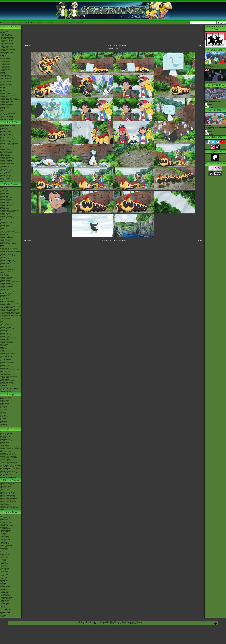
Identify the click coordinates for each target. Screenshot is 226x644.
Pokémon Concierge (6, 175)
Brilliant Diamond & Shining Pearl (10, 210)
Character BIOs (4, 400)
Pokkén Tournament (6, 266)
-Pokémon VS (4, 611)
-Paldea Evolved (5, 554)
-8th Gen (3, 89)
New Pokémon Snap (6, 224)
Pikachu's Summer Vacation (8, 483)
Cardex (2, 80)
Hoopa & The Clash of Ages (8, 467)
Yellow (2, 361)
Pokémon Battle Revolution (8, 311)
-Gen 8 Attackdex (5, 68)
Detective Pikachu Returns (7, 204)
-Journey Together (5, 538)
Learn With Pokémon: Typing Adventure (8, 292)
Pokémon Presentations (7, 104)
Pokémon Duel (4, 268)
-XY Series (3, 561)
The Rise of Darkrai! (6, 452)
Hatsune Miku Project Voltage (8, 98)
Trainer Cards (4, 519)
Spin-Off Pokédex (5, 75)
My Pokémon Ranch (6, 318)
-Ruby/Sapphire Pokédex (7, 37)
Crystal (2, 350)
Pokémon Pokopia (5, 193)
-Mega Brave (4, 585)
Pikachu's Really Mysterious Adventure (8, 502)
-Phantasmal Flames (6, 530)
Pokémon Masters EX (6, 199)
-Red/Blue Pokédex (5, 34)
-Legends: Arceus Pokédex (7, 49)
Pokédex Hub (42, 23)
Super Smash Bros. (5, 371)
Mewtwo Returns (5, 439)
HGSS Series (4, 418)
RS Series (3, 411)
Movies (11, 429)
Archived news (4, 31)
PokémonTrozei (4, 340)
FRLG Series (4, 412)
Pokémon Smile (4, 221)
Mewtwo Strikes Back (6, 435)
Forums (19, 23)
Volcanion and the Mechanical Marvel (11, 468)
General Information (6, 397)
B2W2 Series (4, 421)
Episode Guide (113, 49)
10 (119, 46)
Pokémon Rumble (5, 304)
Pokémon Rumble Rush (7, 238)
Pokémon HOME (5, 213)
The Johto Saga (4, 133)
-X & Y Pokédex (5, 42)
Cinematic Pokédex (5, 81)
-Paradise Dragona (5, 599)
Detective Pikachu (5, 241)
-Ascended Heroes (5, 529)
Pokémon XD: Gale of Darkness (9, 329)
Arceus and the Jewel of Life (8, 455)
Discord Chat (4, 112)
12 (125, 46)
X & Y (2, 247)
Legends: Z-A (4, 190)
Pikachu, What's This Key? (8, 506)
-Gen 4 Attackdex (5, 62)
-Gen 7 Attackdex (5, 66)
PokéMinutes (4, 168)
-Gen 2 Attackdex (5, 58)
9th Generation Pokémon (7, 116)
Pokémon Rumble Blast (7, 286)
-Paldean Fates (4, 548)
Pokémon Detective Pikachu (8, 477)
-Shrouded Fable (5, 544)
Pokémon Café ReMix (6, 198)
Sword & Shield (5, 209)
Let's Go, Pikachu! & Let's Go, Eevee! (11, 233)
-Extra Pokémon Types (6, 518)
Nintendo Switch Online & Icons (9, 388)
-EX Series (3, 565)
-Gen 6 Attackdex (5, 65)
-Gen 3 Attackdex (5, 60)
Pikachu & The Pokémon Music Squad (9, 508)
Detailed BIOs (4, 402)
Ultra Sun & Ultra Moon (7, 231)
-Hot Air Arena (4, 593)
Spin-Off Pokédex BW (6, 78)
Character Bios (4, 128)
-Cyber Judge (4, 608)
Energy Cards (4, 521)
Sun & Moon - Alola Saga (7, 142)
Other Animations (5, 172)
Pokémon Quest (4, 242)
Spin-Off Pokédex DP (6, 77)
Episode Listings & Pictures (8, 125)
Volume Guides (4, 405)
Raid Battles (4, 524)
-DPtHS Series (4, 564)
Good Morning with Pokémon (8, 171)
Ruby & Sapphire (5, 323)
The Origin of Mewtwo (7, 433)
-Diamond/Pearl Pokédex (7, 39)
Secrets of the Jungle (6, 474)
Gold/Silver (3, 349)
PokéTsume (3, 181)
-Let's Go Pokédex (5, 45)
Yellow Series (4, 408)
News (2, 30)
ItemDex (3, 71)
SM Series (3, 426)
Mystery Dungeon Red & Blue (9, 338)
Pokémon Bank (4, 250)
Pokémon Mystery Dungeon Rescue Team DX (10, 218)
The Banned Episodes (6, 153)
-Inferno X (3, 583)
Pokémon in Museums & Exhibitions (10, 100)
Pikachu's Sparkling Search (8, 500)
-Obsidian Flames (5, 553)
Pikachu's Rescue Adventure (8, 485)
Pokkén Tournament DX (7, 239)
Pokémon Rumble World (7, 260)
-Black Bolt (3, 533)
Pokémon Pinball (5, 365)
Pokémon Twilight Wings (7, 159)
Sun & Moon (4, 230)
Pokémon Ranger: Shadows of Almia (10, 314)
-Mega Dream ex (5, 582)
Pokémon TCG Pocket (6, 206)
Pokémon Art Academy (7, 254)
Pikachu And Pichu (5, 486)
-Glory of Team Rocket (6, 591)
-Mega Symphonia (5, 586)
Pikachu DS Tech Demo (7, 341)
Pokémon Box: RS (5, 333)
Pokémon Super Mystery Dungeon (10, 262)
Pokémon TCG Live (6, 227)
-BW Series (3, 562)
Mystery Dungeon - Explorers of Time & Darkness (11, 316)
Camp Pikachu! (4, 489)
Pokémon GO (4, 196)
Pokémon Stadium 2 (6, 352)
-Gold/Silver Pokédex (6, 36)
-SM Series (3, 559)
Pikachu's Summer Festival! (8, 492)
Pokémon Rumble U (6, 280)
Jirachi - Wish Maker (6, 444)
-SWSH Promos (5, 574)
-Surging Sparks (5, 541)
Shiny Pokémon (4, 154)
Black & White (4, 274)
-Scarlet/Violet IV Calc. (7, 84)
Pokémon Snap (4, 364)
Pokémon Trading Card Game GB (10, 370)
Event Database (4, 115)
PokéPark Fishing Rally (7, 343)
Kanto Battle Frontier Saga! (8, 136)
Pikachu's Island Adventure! (8, 495)
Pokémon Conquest (5, 283)
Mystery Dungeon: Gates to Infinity (10, 282)
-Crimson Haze (4, 605)
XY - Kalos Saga (5, 140)
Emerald (3, 326)
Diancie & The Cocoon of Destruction (11, 465)
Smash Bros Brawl (5, 320)
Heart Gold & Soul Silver (7, 301)
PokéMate (3, 346)
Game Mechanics (5, 83)
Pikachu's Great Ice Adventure (8, 498)
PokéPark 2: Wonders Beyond (8, 285)
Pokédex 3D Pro (5, 289)
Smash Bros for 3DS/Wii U (8, 269)
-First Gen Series (5, 568)
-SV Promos (4, 573)
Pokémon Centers (5, 93)
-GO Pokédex (4, 51)
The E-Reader (4, 344)
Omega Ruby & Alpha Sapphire (9, 248)
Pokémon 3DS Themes (6, 382)
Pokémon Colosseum (6, 327)
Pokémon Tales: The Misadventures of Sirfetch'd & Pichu (11, 178)
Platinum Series (4, 417)
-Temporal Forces (5, 547)
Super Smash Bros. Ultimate (8, 244)
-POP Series (3, 579)
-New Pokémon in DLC (7, 118)
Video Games (11, 184)
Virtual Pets (3, 385)
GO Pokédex (53, 23)
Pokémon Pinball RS (6, 335)
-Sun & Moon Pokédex (6, 43)
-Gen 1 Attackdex (5, 57)
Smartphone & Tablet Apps (8, 384)
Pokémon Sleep (4, 202)
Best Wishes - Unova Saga (7, 139)
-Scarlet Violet (4, 556)
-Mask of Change (5, 603)
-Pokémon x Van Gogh (6, 101)
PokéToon (3, 165)
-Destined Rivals (5, 536)
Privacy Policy (120, 622)
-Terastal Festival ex (6, 596)
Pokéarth (81, 23)
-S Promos (3, 615)
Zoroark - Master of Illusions (8, 456)
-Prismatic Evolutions (6, 539)
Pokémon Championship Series (9, 95)
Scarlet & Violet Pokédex (67, 23)
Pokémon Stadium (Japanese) (8, 367)
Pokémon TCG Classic (6, 526)
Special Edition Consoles (7, 381)
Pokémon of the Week (6, 86)
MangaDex (3, 399)
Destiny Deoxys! (5, 445)
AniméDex (3, 127)
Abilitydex (3, 74)
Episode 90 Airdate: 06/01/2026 (215, 127)
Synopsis (208, 132)
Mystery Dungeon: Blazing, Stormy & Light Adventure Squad (11, 307)
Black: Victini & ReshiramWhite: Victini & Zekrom (9, 458)
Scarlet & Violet (5, 189)
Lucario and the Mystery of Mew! (9, 447)
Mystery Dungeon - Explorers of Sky (10, 312)
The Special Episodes (6, 151)
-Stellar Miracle (4, 600)
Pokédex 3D (4, 288)
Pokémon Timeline (5, 92)
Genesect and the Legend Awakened (10, 464)
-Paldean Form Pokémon (7, 119)
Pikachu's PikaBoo (5, 488)
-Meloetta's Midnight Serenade (9, 462)
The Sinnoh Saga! (5, 137)
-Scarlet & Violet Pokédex (7, 52)
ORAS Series (4, 424)
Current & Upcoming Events (8, 113)
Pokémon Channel (5, 332)
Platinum (3, 300)
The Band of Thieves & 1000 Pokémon (8, 257)
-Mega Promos (4, 571)
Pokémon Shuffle (5, 259)
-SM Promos (4, 576)
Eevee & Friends (5, 505)
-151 (1, 551)
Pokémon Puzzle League (7, 362)
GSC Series (3, 409)
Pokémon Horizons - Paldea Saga (9, 148)
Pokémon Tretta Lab (6, 279)
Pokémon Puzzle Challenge (8, 353)
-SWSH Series (4, 558)
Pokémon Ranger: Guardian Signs (10, 303)
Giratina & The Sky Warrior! (8, 453)
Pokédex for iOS (5, 295)
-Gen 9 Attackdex (5, 69)
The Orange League (6, 131)
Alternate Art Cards (5, 523)
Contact (26, 23)
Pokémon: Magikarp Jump (7, 236)
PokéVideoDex (4, 169)
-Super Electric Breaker (7, 597)
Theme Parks (4, 109)
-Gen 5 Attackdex (5, 63)
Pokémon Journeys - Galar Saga (9, 143)
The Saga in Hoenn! (6, 134)
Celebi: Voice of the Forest (7, 441)
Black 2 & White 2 (5, 276)
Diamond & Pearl (5, 298)
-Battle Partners (4, 594)
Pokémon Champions (6, 192)
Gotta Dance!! (4, 491)
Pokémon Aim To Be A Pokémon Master (9, 146)
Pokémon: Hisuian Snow (7, 162)
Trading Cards (11, 512)
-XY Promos (4, 577)
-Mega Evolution (5, 532)
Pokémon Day (4, 103)
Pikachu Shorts (11, 480)
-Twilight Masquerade (6, 545)
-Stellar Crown (4, 542)
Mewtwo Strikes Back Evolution (9, 473)
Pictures (209, 107)
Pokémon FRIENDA (6, 391)
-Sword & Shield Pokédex (7, 46)
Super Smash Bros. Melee (7, 356)
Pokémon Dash (4, 330)
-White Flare (4, 535)
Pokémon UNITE (5, 201)
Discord (33, 23)
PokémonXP (4, 97)
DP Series (3, 415)
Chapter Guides (4, 403)
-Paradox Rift (4, 550)
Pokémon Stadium (5, 368)
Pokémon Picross (5, 263)
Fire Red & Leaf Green (6, 324)
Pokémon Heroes (5, 442)
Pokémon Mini (4, 355)
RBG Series (3, 406)
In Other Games (4, 378)
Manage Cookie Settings (134, 622)
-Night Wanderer (5, 602)
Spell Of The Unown (6, 438)
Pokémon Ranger (5, 336)
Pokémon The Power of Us (8, 471)
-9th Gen (3, 87)
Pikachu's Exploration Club (8, 497)
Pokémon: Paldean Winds (7, 163)
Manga (11, 394)
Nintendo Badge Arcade (7, 271)
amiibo (2, 387)
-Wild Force (3, 606)
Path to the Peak (5, 166)
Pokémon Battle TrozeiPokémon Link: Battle (11, 252)
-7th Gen (3, 90)
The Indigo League (5, 130)
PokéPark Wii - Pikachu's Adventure (10, 309)
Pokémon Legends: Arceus (7, 212)
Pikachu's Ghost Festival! (7, 494)
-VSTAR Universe (5, 609)
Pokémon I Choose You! (7, 470)
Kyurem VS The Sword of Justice (9, 461)
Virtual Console (4, 379)
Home (13, 23)
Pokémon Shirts (4, 107)
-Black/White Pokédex (6, 40)
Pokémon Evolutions (6, 160)
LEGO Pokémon (5, 106)
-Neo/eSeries (4, 567)
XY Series (3, 423)
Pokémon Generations (6, 157)
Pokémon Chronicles (6, 150)
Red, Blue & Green (5, 359)
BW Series (3, 420)
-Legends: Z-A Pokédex (7, 54)
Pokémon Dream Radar (7, 277)
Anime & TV (11, 122)
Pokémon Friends (5, 195)
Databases (11, 27)
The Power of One (5, 436)
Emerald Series (4, 414)
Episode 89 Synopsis (213, 102)
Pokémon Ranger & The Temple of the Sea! (11, 449)
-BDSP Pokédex (5, 48)
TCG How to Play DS (6, 294)
